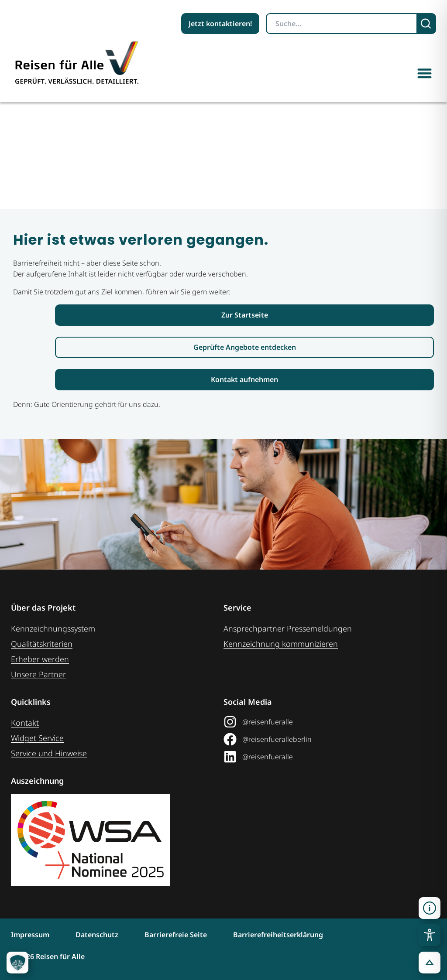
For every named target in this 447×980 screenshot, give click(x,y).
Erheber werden (40, 659)
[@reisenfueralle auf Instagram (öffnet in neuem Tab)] (327, 722)
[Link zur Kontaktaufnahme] (244, 380)
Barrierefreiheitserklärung (278, 935)
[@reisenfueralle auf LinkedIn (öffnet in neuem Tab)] (327, 757)
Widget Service (37, 738)
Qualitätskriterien (42, 644)
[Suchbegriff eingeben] (342, 24)
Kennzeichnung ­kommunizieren (281, 644)
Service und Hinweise (49, 753)
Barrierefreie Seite (176, 935)
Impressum (30, 935)
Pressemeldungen (319, 628)
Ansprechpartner (254, 628)
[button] (425, 73)
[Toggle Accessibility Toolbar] (430, 935)
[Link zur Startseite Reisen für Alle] (244, 315)
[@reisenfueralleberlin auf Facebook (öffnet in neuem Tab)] (327, 739)
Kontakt (25, 723)
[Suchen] (427, 24)
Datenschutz (97, 935)
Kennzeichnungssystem (53, 628)
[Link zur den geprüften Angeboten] (244, 347)
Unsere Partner (38, 674)
